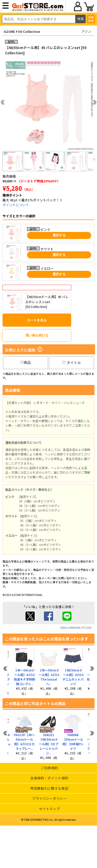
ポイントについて (16, 205)
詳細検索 (91, 19)
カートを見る (37, 320)
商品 (26, 363)
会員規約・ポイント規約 (49, 778)
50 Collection (29, 31)
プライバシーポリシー (49, 798)
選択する (59, 235)
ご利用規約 (49, 768)
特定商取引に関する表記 (49, 788)
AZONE (9, 31)
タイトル (71, 363)
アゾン (86, 31)
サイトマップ (49, 809)
